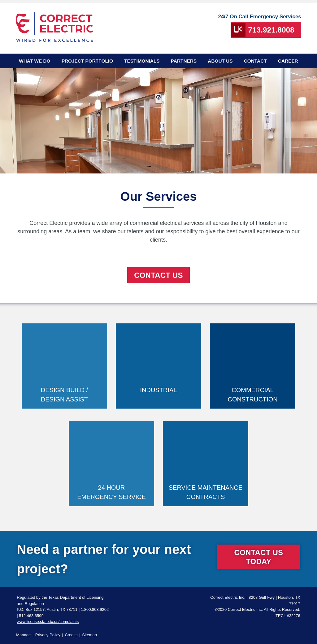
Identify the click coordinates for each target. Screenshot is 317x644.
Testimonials (142, 61)
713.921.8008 (271, 30)
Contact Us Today (259, 557)
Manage (23, 635)
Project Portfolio (87, 61)
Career (288, 61)
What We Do (35, 61)
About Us (220, 61)
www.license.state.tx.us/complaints (48, 622)
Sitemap (89, 635)
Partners (184, 61)
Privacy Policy (48, 635)
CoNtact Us (158, 275)
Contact (255, 61)
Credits (71, 635)
